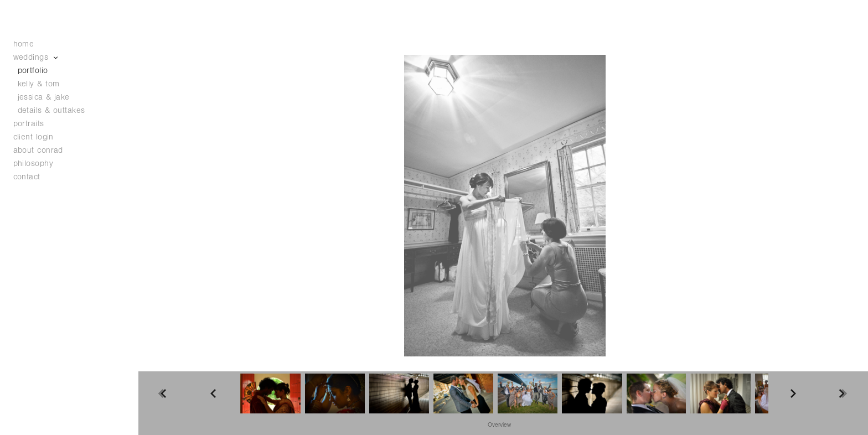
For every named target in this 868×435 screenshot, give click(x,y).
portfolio (33, 71)
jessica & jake (44, 97)
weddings (37, 57)
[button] (499, 424)
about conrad (38, 150)
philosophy (33, 164)
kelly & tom (39, 84)
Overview (499, 425)
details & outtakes (51, 110)
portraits (29, 124)
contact (27, 177)
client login (33, 137)
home (24, 44)
